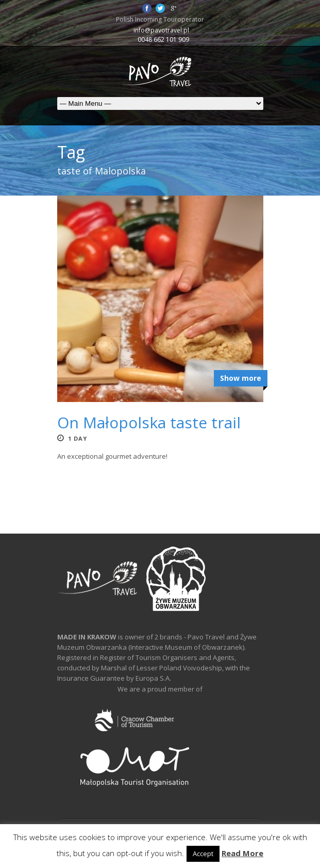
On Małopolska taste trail (149, 422)
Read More (242, 853)
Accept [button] (203, 854)
